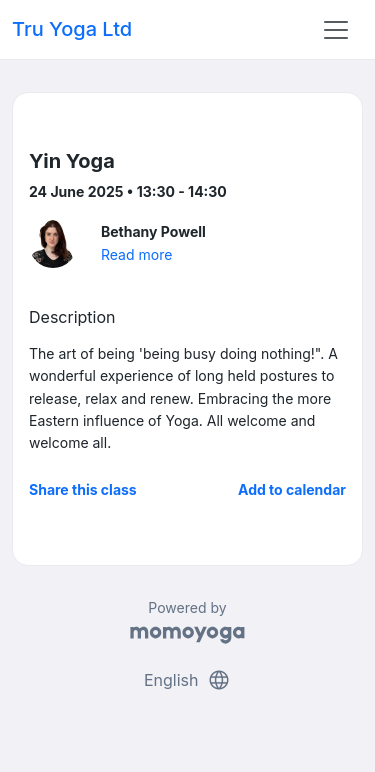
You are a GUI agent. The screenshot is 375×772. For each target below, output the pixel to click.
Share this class (83, 489)
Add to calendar (292, 489)
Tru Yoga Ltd (72, 29)
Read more (136, 254)
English (187, 680)
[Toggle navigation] (336, 30)
